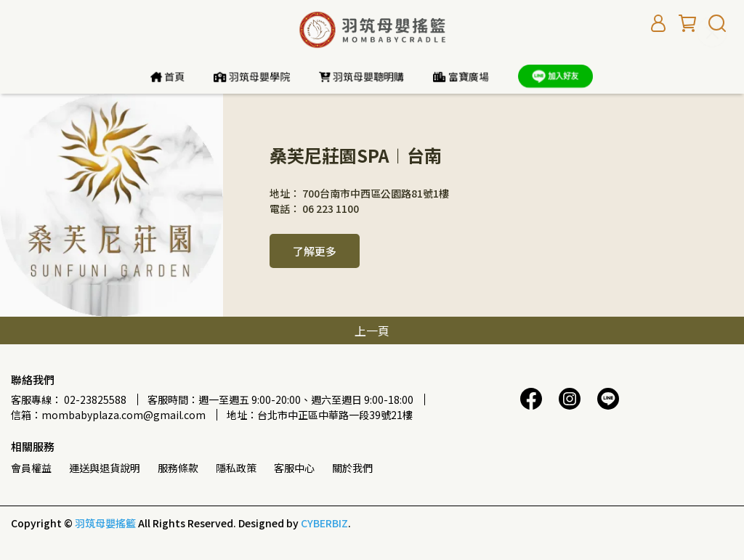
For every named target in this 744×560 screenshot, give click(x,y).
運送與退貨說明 (105, 468)
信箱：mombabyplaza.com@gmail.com (108, 415)
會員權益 (31, 468)
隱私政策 (236, 468)
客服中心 (294, 468)
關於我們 (352, 468)
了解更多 (315, 251)
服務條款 (178, 468)
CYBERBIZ (324, 523)
